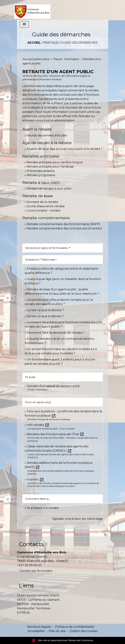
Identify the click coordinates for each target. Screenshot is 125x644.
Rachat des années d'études (47, 135)
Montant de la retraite (42, 202)
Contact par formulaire (36, 571)
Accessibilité (36, 631)
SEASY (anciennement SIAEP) (38, 595)
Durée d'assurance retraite (46, 206)
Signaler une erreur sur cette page (78, 519)
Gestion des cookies (84, 631)
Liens (26, 585)
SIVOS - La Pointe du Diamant (38, 600)
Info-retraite (38, 425)
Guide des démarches (79, 43)
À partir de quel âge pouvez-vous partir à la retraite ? (65, 149)
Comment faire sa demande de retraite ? (56, 333)
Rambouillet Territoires (34, 608)
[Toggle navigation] (24, 24)
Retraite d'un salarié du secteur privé (53, 386)
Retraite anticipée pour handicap (50, 167)
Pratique (51, 43)
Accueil (34, 43)
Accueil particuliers (36, 59)
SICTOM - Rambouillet (33, 604)
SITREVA (23, 613)
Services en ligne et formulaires (47, 248)
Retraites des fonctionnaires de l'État (55, 434)
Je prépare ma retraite (43, 508)
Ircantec (35, 479)
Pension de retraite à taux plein (49, 189)
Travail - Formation (66, 59)
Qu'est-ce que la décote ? (45, 310)
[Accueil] (32, 10)
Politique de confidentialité (75, 627)
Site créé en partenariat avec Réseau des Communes (62, 640)
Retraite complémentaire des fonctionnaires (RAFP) (63, 224)
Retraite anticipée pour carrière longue (55, 162)
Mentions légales (39, 627)
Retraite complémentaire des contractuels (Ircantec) (64, 228)
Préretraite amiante (41, 171)
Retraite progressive (41, 175)
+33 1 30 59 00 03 (29, 565)
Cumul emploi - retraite (43, 211)
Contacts (31, 544)
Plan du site (57, 631)
